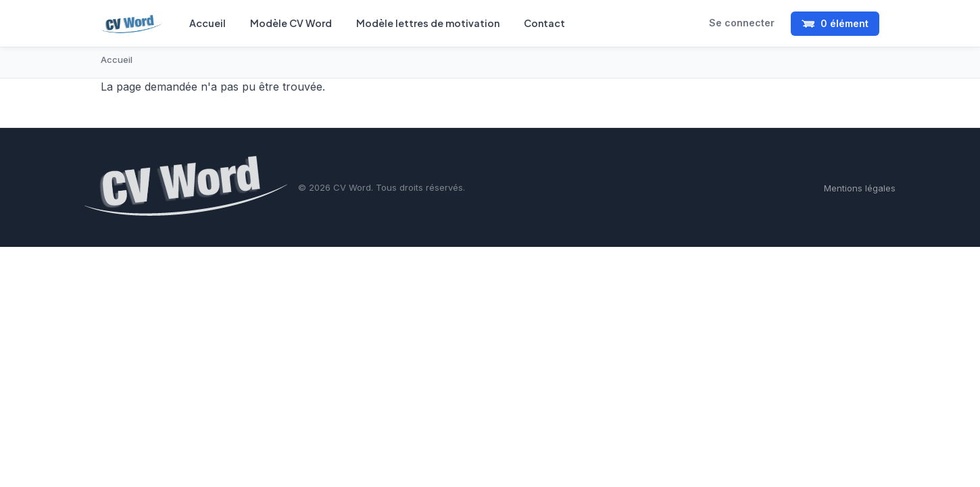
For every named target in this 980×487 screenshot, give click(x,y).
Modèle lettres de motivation (428, 23)
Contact (544, 23)
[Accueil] (131, 24)
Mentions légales (860, 188)
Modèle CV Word (291, 23)
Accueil (207, 23)
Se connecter (742, 23)
